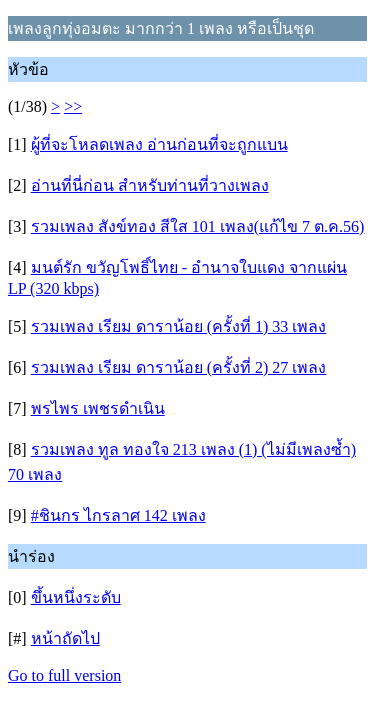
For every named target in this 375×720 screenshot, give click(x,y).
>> (73, 106)
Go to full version (64, 675)
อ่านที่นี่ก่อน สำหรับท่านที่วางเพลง (150, 185)
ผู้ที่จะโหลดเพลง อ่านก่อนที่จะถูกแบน (159, 144)
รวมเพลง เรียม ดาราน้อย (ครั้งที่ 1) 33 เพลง (179, 326)
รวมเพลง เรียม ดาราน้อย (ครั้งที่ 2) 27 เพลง (179, 367)
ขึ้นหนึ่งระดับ (76, 597)
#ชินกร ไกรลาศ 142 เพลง (118, 515)
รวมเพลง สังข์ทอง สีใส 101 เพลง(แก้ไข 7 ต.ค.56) (198, 226)
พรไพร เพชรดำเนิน (98, 408)
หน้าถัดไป (65, 638)
